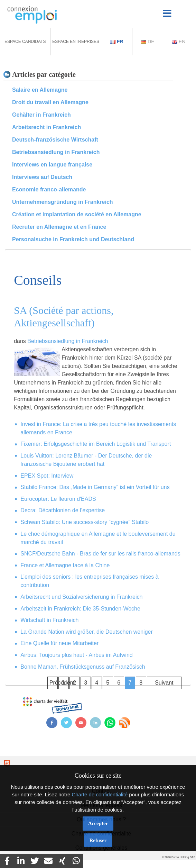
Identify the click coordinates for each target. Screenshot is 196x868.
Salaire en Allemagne (40, 90)
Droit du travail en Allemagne (50, 102)
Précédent (54, 683)
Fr (117, 42)
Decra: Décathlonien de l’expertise (63, 510)
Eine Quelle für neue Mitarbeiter (59, 643)
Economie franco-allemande (49, 189)
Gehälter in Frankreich (41, 115)
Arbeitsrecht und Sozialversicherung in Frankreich (81, 597)
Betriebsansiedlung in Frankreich (56, 152)
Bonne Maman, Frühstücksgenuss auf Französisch (83, 667)
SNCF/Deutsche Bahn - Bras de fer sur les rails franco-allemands (100, 554)
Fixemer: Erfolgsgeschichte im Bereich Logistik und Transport (96, 444)
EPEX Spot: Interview (47, 476)
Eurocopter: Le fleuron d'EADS (58, 499)
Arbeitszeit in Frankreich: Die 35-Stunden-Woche (80, 609)
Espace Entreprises (76, 42)
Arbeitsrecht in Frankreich (46, 127)
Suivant (164, 683)
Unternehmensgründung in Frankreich (63, 202)
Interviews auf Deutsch (42, 177)
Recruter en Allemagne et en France (59, 227)
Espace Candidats (25, 42)
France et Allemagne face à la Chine (65, 565)
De (147, 42)
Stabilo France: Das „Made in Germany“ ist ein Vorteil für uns (95, 487)
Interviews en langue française (52, 165)
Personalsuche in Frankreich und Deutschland (73, 239)
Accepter (98, 823)
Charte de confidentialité (100, 794)
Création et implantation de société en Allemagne (77, 214)
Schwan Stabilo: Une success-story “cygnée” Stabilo (85, 522)
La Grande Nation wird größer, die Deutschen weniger (86, 632)
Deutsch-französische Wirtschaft (55, 140)
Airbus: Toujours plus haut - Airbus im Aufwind (76, 655)
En (179, 42)
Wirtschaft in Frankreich (49, 620)
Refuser (98, 840)
